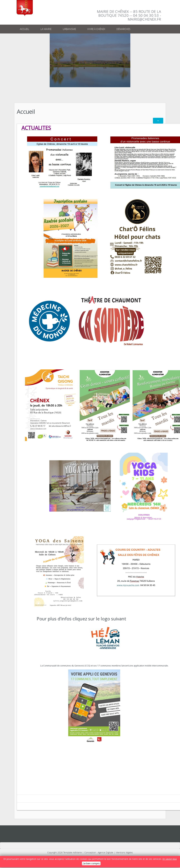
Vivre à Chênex (96, 29)
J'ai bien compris (91, 863)
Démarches (123, 29)
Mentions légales (124, 852)
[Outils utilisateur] (158, 121)
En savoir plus (170, 859)
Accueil (25, 29)
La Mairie (46, 29)
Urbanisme (69, 29)
